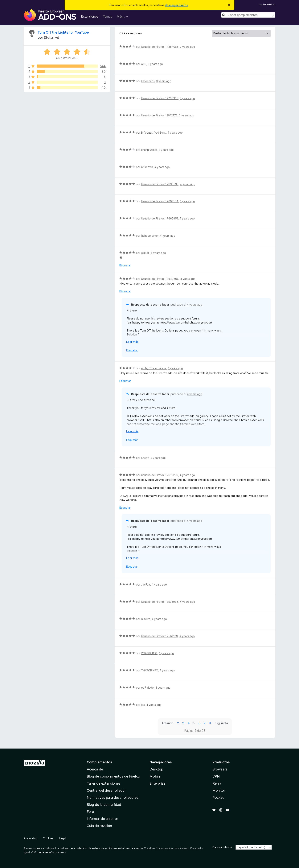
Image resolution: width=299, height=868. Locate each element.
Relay (217, 783)
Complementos (99, 762)
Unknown (147, 167)
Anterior (167, 723)
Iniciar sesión (267, 4)
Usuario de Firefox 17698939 (160, 184)
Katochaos (148, 81)
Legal (63, 838)
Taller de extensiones (104, 783)
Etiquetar (125, 265)
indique (50, 848)
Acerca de (95, 769)
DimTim (146, 619)
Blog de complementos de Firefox (113, 776)
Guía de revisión (99, 826)
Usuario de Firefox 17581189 (160, 636)
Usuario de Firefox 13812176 (159, 115)
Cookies (48, 838)
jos (143, 705)
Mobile (155, 776)
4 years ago (175, 133)
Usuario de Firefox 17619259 (160, 475)
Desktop (156, 769)
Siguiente (222, 723)
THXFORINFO (149, 670)
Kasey (145, 458)
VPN (216, 776)
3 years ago (188, 47)
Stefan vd (51, 38)
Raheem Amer (150, 236)
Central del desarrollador (106, 790)
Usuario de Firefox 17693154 (160, 201)
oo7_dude (147, 688)
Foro (90, 812)
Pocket (218, 797)
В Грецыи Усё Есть (154, 133)
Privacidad (31, 838)
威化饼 (145, 253)
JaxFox (146, 584)
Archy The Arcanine (154, 368)
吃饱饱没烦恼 (149, 653)
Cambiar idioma (222, 847)
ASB (144, 64)
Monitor (219, 790)
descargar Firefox (176, 5)
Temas (107, 16)
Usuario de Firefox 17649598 (160, 279)
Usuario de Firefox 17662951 (160, 218)
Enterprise (157, 783)
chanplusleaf (149, 150)
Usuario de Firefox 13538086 (160, 602)
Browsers (220, 769)
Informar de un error (102, 819)
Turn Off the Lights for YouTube (63, 32)
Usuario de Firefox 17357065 (160, 47)
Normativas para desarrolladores (113, 797)
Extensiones (90, 16)
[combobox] (248, 15)
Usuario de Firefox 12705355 (160, 98)
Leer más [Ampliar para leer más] (132, 342)
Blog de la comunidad (104, 805)
